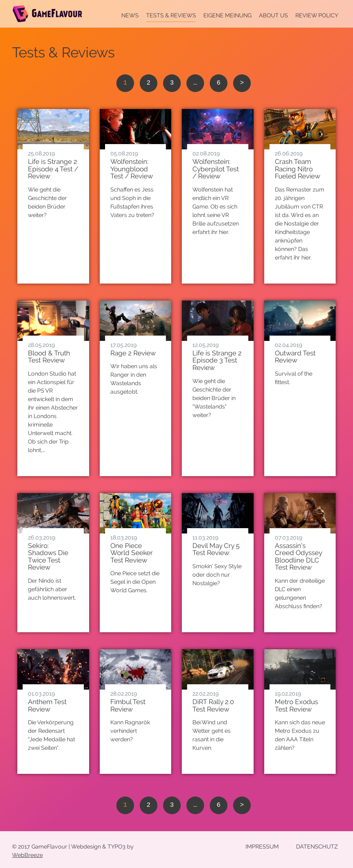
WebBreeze (27, 855)
